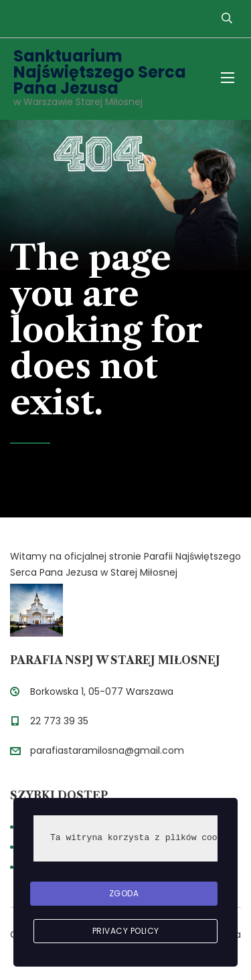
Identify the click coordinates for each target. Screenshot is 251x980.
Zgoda (124, 893)
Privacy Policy (126, 931)
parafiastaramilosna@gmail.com (107, 750)
